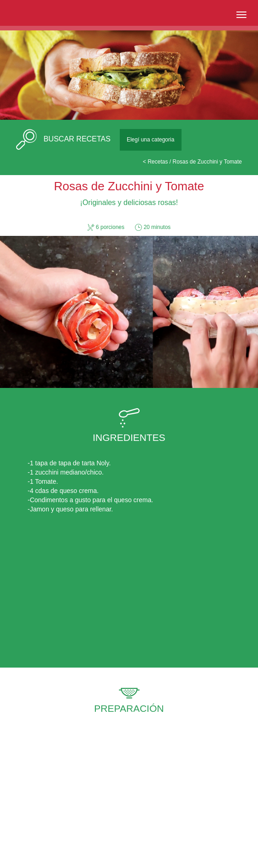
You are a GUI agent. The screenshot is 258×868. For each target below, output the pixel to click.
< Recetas (155, 162)
